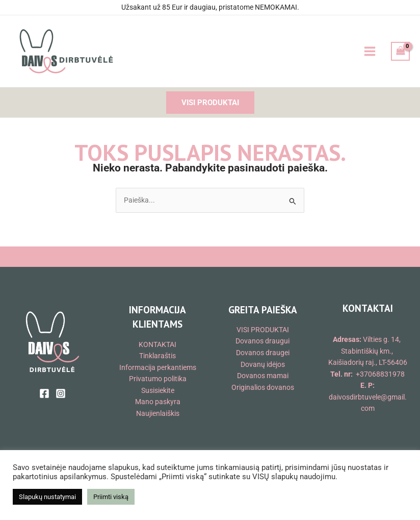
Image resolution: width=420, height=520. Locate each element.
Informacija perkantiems (158, 367)
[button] (210, 103)
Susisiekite (158, 390)
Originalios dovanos (263, 387)
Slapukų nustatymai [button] (47, 497)
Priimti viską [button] (111, 497)
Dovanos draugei (263, 353)
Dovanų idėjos (263, 364)
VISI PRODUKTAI (263, 330)
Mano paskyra (158, 402)
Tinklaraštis (157, 356)
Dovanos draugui (262, 341)
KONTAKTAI (157, 344)
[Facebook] (44, 393)
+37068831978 (380, 374)
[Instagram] (61, 393)
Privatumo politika (158, 379)
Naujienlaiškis (158, 413)
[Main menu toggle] (370, 52)
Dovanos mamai (263, 376)
